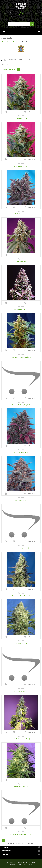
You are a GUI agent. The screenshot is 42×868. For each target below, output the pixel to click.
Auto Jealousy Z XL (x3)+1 (21, 691)
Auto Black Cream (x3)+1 (21, 214)
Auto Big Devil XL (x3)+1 (21, 166)
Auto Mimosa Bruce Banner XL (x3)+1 (21, 834)
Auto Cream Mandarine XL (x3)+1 (21, 357)
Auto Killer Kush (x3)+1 (21, 787)
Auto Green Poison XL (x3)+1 (21, 596)
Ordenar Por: (12, 60)
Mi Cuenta (22, 18)
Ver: (3, 65)
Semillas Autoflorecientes (12, 42)
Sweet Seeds (26, 42)
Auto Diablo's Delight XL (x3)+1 (21, 548)
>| (29, 69)
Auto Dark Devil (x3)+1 (21, 452)
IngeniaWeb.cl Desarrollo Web (26, 862)
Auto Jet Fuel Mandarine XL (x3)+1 (21, 739)
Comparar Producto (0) (8, 69)
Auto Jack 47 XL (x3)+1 (21, 643)
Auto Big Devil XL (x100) (21, 118)
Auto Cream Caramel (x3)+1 (21, 309)
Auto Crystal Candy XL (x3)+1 (21, 405)
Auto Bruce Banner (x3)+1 (21, 262)
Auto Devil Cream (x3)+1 (21, 500)
